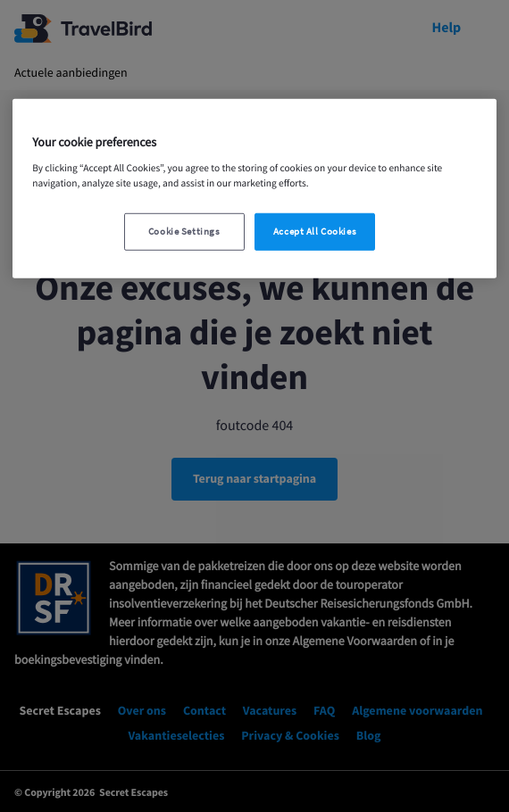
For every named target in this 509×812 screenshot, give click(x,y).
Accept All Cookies (315, 232)
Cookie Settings (184, 232)
